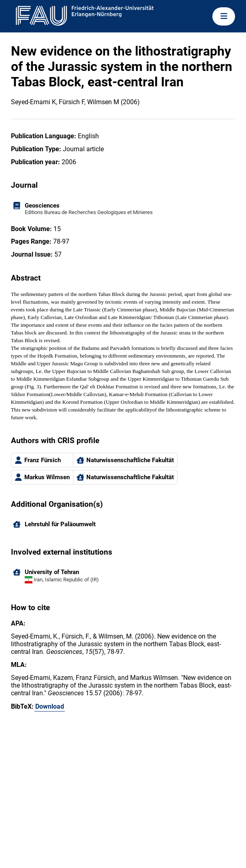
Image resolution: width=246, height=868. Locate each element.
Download (50, 706)
